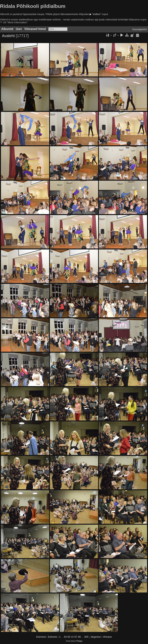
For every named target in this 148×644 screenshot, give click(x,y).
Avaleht (8, 36)
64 (65, 637)
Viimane (107, 637)
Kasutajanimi (140, 29)
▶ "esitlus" (95, 14)
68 (79, 637)
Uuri (19, 29)
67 (76, 637)
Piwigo (79, 641)
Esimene (41, 637)
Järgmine (95, 637)
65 (69, 637)
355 (86, 637)
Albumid (7, 29)
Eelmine (53, 637)
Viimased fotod (35, 29)
